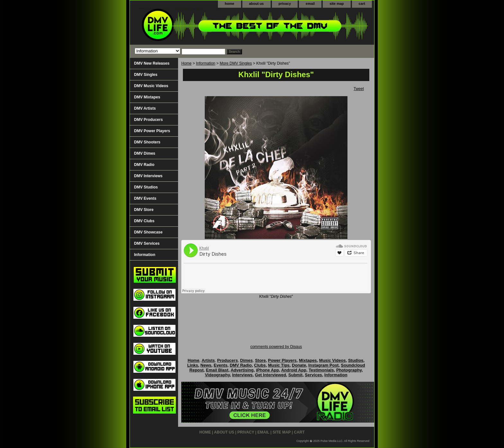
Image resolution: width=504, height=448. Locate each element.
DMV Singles (146, 75)
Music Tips (279, 365)
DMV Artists (145, 108)
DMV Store (144, 210)
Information (206, 63)
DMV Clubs (144, 221)
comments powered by (276, 347)
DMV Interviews (148, 176)
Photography (349, 370)
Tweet (359, 89)
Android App (294, 370)
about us (256, 4)
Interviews (242, 375)
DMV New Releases (152, 63)
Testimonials (321, 370)
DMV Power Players (152, 131)
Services (313, 375)
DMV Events (145, 198)
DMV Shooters (147, 142)
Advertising (242, 370)
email (310, 4)
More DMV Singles (236, 63)
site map (337, 4)
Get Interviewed (270, 375)
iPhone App (267, 370)
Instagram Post (323, 365)
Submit (295, 375)
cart (362, 4)
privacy (285, 4)
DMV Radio (144, 165)
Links (193, 365)
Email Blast (217, 370)
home (229, 4)
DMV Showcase (148, 232)
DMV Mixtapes (147, 97)
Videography (217, 375)
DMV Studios (146, 187)
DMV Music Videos (151, 86)
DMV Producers (148, 120)
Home (186, 63)
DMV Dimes (145, 153)
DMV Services (147, 243)
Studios (356, 360)
